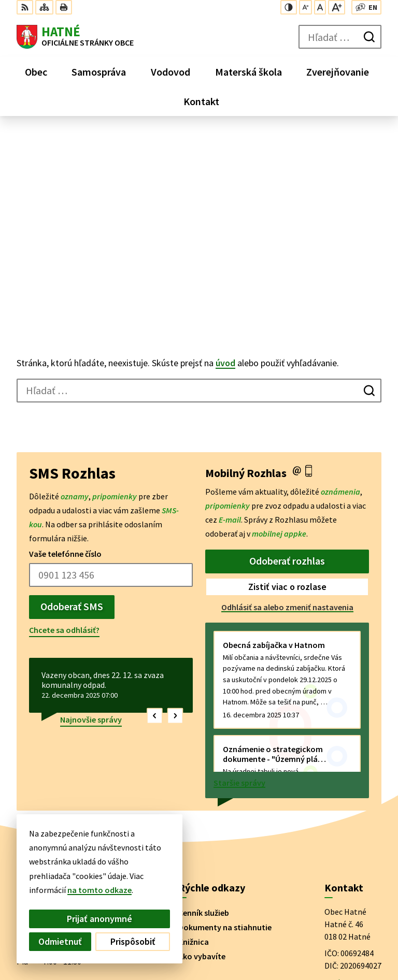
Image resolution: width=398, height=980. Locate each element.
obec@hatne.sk (353, 805)
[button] (155, 526)
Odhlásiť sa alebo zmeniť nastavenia (287, 417)
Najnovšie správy (91, 530)
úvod (225, 173)
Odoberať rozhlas (287, 371)
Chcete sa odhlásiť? (64, 440)
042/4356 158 (347, 792)
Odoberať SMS (72, 417)
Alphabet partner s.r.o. (152, 864)
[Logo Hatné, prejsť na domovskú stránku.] (75, 37)
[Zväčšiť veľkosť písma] (337, 7)
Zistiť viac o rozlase (287, 397)
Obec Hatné (96, 874)
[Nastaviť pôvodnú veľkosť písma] (320, 7)
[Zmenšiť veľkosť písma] (305, 7)
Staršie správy (239, 593)
